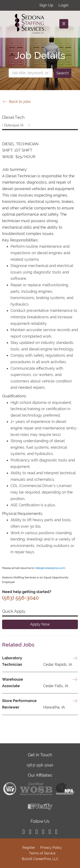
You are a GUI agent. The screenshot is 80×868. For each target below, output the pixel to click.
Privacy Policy (51, 848)
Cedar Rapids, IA (37, 664)
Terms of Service (42, 853)
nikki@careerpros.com (50, 568)
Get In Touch (40, 755)
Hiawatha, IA (33, 707)
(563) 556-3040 (40, 765)
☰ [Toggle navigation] (64, 24)
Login (63, 5)
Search (63, 73)
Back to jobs (16, 102)
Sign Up (46, 5)
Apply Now (40, 624)
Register (29, 848)
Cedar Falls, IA (35, 686)
